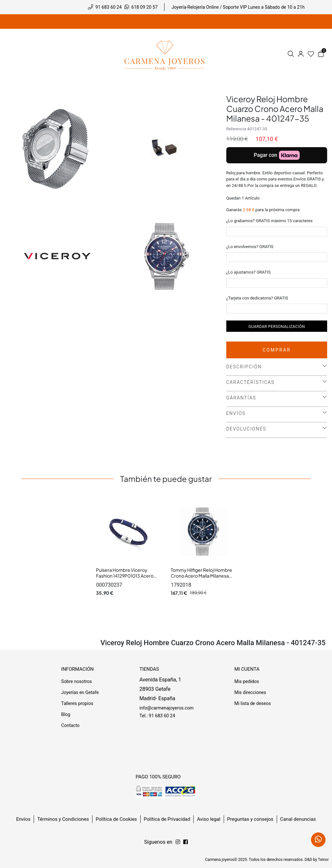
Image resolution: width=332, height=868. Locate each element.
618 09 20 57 (144, 7)
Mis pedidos (247, 681)
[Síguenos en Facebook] (178, 842)
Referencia (236, 129)
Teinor (323, 860)
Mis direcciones (250, 692)
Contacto (70, 725)
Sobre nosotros (76, 681)
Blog (66, 714)
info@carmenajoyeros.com (166, 708)
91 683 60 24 (108, 7)
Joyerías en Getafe (80, 692)
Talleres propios (77, 703)
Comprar (277, 350)
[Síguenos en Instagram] (186, 842)
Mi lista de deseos (253, 703)
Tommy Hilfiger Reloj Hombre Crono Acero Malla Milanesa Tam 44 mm (201, 575)
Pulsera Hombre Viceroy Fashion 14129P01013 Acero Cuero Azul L (125, 575)
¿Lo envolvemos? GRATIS (250, 247)
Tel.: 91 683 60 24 (157, 716)
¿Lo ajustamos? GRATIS (249, 272)
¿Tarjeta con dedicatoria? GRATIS (257, 298)
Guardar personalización (277, 327)
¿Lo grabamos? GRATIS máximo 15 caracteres (269, 221)
